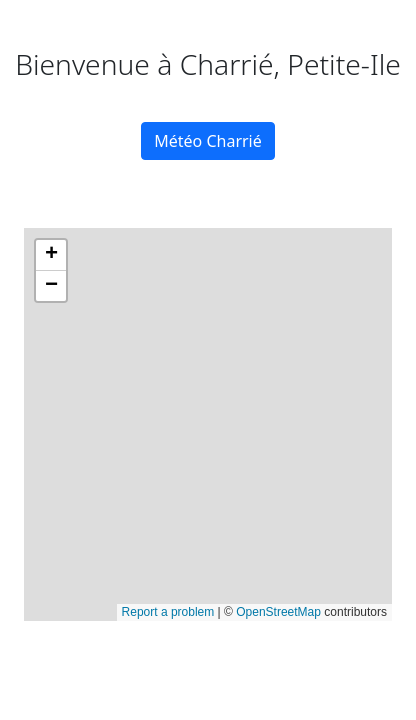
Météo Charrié (208, 141)
